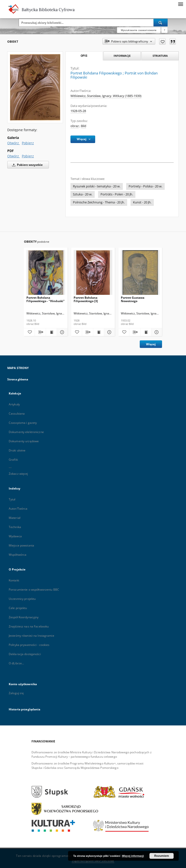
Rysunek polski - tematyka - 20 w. (97, 186)
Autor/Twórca (18, 509)
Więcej (151, 344)
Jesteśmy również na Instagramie (31, 636)
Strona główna (18, 379)
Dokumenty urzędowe (24, 441)
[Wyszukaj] (161, 23)
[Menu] (180, 4)
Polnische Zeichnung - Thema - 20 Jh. (99, 202)
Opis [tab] (84, 56)
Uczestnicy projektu (22, 599)
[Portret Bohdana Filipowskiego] (35, 87)
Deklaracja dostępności (25, 654)
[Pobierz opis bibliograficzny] (40, 332)
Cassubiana (17, 414)
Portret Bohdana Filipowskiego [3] (86, 299)
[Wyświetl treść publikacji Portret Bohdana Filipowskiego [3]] (99, 332)
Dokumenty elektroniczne (26, 432)
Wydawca (15, 536)
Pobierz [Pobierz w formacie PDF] (28, 156)
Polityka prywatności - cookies (29, 645)
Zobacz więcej (18, 474)
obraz (75, 126)
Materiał (15, 518)
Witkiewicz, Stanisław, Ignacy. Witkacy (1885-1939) (106, 96)
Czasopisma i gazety (23, 423)
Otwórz (14, 143)
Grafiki (13, 460)
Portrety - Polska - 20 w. (145, 186)
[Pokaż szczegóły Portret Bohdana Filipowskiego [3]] (109, 332)
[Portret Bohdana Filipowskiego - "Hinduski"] (46, 274)
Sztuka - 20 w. (83, 194)
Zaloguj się (16, 693)
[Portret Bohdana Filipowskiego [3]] (93, 274)
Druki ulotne (17, 450)
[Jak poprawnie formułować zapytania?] (164, 30)
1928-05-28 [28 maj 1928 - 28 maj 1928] (78, 111)
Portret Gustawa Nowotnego (133, 299)
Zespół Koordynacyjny (24, 617)
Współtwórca (18, 555)
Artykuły (14, 404)
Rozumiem (162, 856)
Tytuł (12, 499)
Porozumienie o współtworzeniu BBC (34, 590)
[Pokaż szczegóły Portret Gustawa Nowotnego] (156, 332)
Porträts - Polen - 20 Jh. (117, 194)
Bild (84, 126)
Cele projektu (18, 608)
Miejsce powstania (21, 545)
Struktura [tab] (160, 56)
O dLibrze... (16, 663)
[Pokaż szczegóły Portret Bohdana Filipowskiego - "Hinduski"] (62, 332)
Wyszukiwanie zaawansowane (139, 30)
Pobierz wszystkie (27, 165)
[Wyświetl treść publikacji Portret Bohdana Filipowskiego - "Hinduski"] (51, 332)
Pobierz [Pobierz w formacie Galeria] (28, 143)
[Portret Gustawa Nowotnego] (140, 274)
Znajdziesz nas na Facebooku (29, 626)
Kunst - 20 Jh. (142, 202)
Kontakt (14, 580)
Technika (15, 527)
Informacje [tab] (122, 56)
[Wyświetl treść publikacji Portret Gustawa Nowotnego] (146, 332)
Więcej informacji (133, 856)
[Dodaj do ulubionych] (162, 41)
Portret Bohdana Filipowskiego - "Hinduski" (46, 299)
